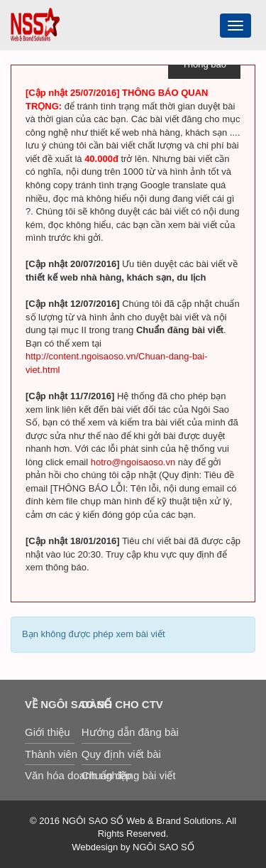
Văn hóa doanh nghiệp (50, 775)
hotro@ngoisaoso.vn (133, 462)
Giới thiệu (48, 732)
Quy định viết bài (106, 754)
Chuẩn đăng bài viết (106, 775)
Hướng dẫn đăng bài (106, 732)
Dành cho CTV (106, 704)
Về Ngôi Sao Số (50, 704)
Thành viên (50, 754)
